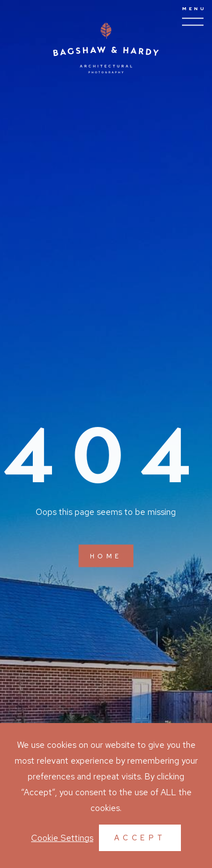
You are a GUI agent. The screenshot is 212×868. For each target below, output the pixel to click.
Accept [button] (140, 838)
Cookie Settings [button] (62, 838)
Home (106, 557)
